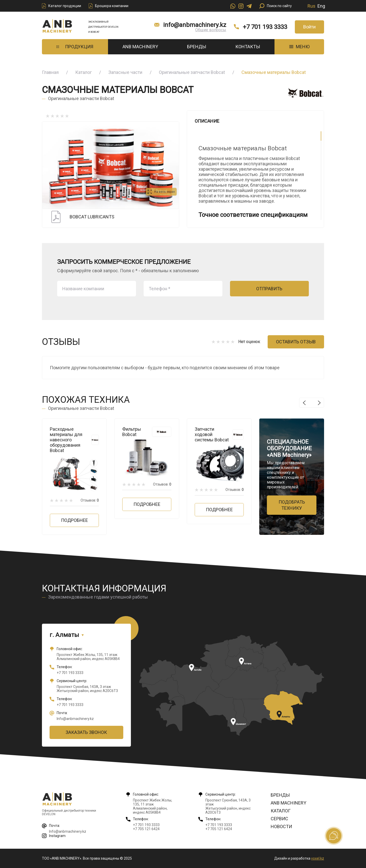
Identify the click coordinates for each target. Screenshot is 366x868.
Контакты (248, 47)
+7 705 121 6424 (146, 829)
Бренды (197, 47)
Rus (311, 6)
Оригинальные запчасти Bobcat (192, 72)
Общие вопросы (211, 30)
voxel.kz (318, 858)
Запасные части (125, 72)
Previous (304, 403)
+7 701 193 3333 (265, 27)
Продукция (75, 47)
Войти (309, 27)
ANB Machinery (140, 47)
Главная (50, 72)
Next (319, 403)
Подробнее (74, 520)
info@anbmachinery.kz (195, 25)
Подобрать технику (292, 505)
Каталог (83, 72)
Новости (281, 826)
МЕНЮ (299, 47)
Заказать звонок (86, 732)
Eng (321, 6)
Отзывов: (90, 500)
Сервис (279, 819)
